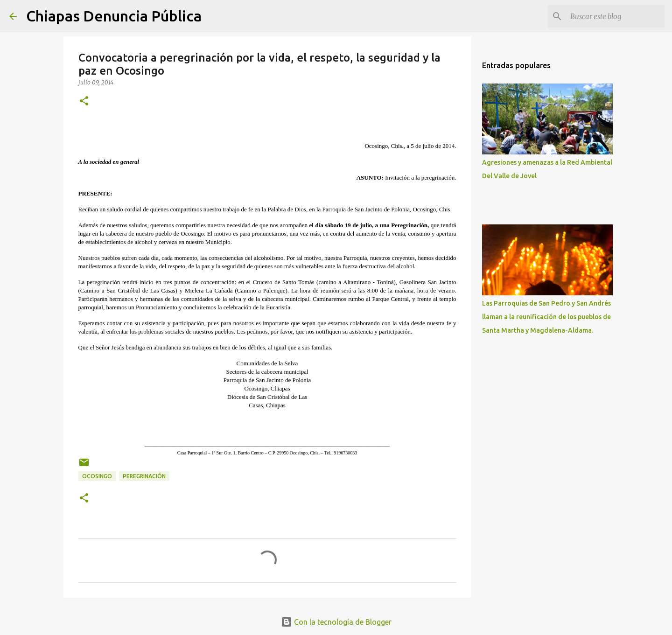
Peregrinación (144, 476)
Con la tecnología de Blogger (336, 622)
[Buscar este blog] (616, 16)
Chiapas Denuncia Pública (114, 16)
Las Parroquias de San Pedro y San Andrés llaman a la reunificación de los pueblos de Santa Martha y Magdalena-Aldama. (546, 317)
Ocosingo (97, 476)
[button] (84, 101)
